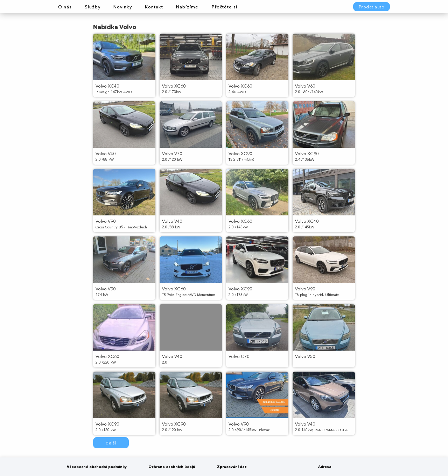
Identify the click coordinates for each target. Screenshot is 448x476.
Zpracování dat (232, 467)
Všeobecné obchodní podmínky (97, 467)
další (111, 443)
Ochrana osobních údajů (172, 467)
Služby (93, 7)
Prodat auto (372, 7)
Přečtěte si (225, 7)
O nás (65, 7)
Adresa (325, 467)
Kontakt (154, 7)
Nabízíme (187, 7)
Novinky (123, 7)
